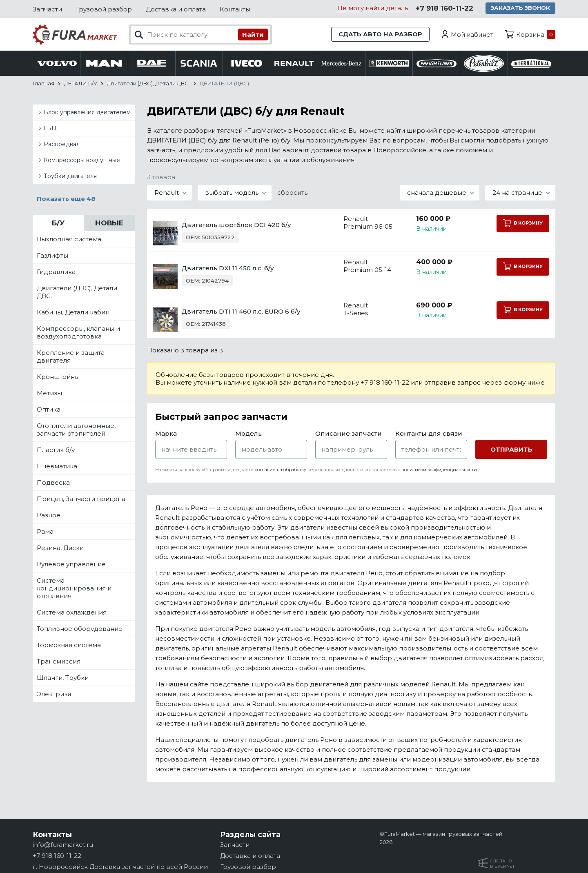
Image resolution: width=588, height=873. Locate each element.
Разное (49, 516)
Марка (166, 434)
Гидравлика (56, 273)
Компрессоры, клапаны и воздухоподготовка (78, 333)
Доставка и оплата (176, 9)
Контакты (235, 9)
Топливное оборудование (80, 629)
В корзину (522, 224)
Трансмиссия (59, 662)
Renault (349, 219)
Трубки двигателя (70, 177)
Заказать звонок (521, 8)
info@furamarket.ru (63, 845)
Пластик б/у (56, 451)
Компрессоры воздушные (82, 161)
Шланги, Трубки (63, 678)
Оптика (49, 410)
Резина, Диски (60, 549)
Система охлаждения (72, 613)
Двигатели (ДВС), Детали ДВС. (77, 293)
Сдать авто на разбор (380, 35)
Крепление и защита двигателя (71, 357)
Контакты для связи (429, 434)
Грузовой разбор (104, 9)
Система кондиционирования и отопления (74, 589)
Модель (248, 434)
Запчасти (47, 9)
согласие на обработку (281, 470)
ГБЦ (50, 129)
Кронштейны (58, 377)
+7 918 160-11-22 (444, 9)
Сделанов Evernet (502, 864)
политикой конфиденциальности (439, 470)
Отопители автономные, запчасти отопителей (76, 430)
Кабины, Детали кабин (73, 313)
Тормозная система (69, 646)
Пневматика (57, 467)
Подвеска (53, 483)
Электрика (54, 695)
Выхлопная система (69, 240)
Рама (45, 532)
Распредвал (62, 145)
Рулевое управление (71, 565)
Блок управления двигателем (87, 113)
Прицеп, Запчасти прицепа (81, 500)
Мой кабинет (472, 35)
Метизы (49, 394)
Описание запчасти (349, 434)
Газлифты (52, 256)
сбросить (292, 193)
